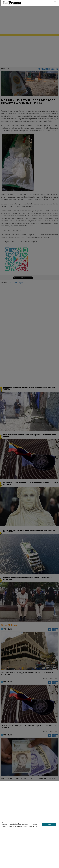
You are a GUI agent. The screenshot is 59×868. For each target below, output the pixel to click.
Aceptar (49, 825)
